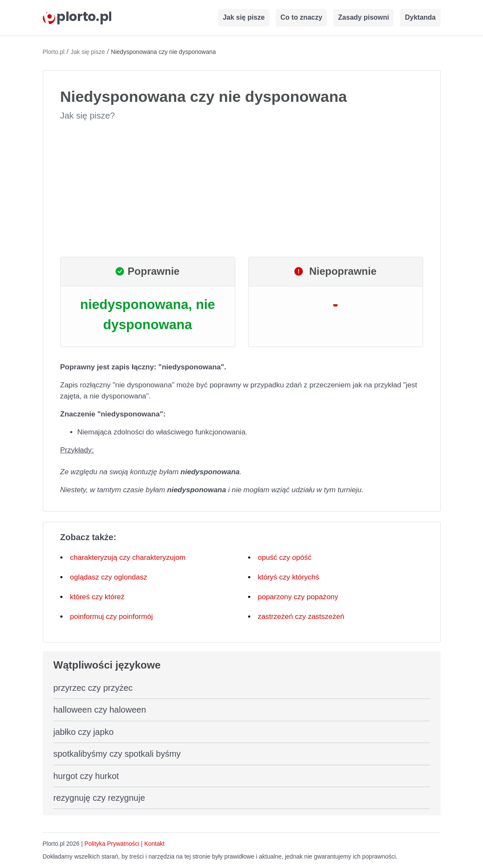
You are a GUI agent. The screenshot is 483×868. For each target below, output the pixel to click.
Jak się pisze (244, 17)
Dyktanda (420, 17)
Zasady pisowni (363, 17)
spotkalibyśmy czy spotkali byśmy (117, 754)
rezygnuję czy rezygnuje (99, 798)
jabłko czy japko (84, 732)
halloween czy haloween (100, 710)
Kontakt (154, 844)
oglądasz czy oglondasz (109, 577)
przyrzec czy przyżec (93, 688)
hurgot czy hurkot (86, 776)
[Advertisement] (242, 189)
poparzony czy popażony (298, 597)
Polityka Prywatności (112, 844)
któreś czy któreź (98, 597)
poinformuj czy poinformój (112, 617)
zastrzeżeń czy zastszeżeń (301, 617)
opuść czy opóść (285, 557)
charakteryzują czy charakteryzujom (128, 557)
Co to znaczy (302, 17)
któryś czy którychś (289, 577)
